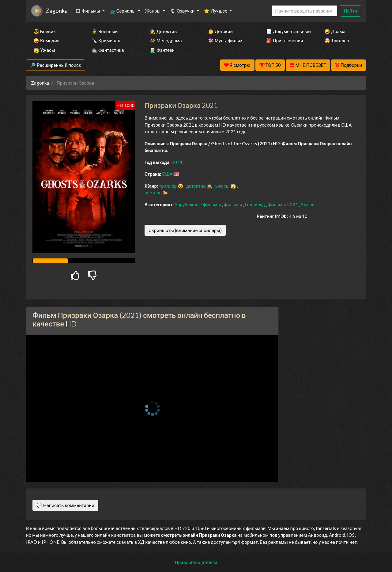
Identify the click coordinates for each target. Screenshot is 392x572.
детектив (196, 186)
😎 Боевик (45, 31)
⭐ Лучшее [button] (216, 11)
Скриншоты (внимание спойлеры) (185, 230)
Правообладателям (196, 562)
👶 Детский (220, 31)
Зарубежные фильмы (198, 204)
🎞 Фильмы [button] (88, 11)
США (168, 174)
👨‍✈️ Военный (105, 31)
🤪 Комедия (46, 40)
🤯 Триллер (337, 40)
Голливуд (255, 204)
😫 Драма (335, 31)
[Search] (304, 11)
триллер (168, 186)
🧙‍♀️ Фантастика (108, 50)
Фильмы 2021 (283, 204)
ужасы (223, 186)
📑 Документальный (287, 31)
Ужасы (308, 204)
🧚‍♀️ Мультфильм (225, 40)
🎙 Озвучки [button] (183, 11)
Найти (351, 11)
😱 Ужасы (44, 50)
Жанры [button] (153, 11)
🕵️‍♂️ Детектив (163, 31)
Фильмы (233, 204)
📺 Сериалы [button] (123, 11)
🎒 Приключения (285, 40)
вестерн (154, 193)
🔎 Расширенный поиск (56, 65)
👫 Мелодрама (166, 40)
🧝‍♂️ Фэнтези (162, 50)
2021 (177, 162)
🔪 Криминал (106, 40)
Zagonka (57, 11)
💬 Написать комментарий (65, 505)
